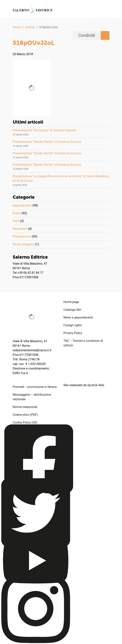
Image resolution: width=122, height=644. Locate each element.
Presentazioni (22, 236)
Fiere (16, 221)
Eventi (17, 213)
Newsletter (20, 229)
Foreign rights (73, 325)
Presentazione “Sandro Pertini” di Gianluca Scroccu (47, 142)
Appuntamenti (22, 205)
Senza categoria (24, 244)
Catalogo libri (72, 310)
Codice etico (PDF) (25, 415)
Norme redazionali (25, 407)
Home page (71, 302)
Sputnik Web (96, 385)
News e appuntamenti (78, 317)
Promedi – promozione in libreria (35, 387)
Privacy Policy (73, 333)
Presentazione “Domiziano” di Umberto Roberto (44, 130)
